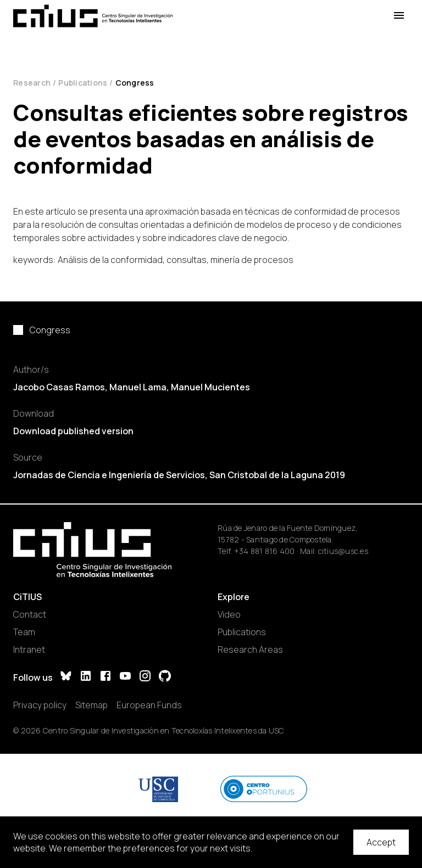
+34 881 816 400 (265, 551)
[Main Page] (93, 16)
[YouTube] (125, 677)
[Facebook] (105, 677)
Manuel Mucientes (210, 387)
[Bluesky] (66, 677)
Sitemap (91, 705)
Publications (83, 83)
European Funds (149, 705)
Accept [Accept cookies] (381, 842)
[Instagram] (145, 677)
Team (24, 632)
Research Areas (250, 649)
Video (229, 614)
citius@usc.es (343, 551)
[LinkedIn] (86, 677)
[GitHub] (165, 677)
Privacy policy (40, 705)
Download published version (73, 431)
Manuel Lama (138, 387)
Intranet (29, 649)
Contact (30, 614)
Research (32, 83)
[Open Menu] (399, 16)
